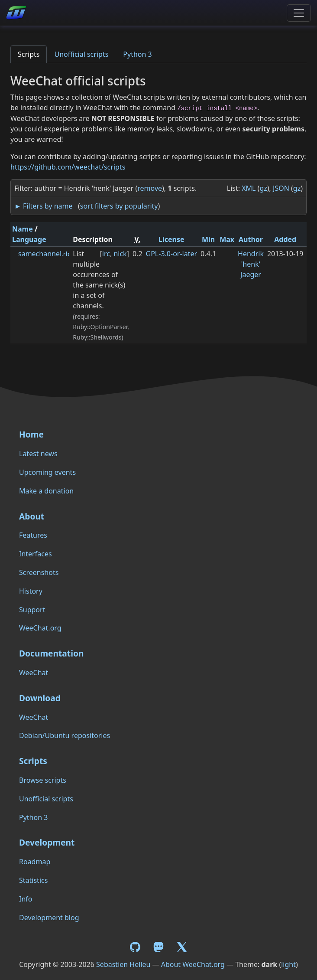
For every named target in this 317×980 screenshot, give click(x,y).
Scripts (29, 54)
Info (26, 899)
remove (150, 188)
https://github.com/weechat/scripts (68, 167)
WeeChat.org (40, 628)
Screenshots (39, 572)
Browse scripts (43, 780)
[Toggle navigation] (299, 13)
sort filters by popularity (119, 206)
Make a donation (46, 491)
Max (227, 239)
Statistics (33, 880)
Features (33, 535)
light (288, 964)
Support (32, 610)
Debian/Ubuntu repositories (65, 735)
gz (263, 188)
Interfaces (36, 554)
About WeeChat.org (193, 964)
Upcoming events (47, 472)
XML (249, 188)
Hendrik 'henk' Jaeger (251, 264)
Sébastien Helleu (123, 964)
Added (285, 239)
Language (29, 239)
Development (47, 842)
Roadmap (35, 862)
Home (31, 434)
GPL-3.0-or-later (172, 254)
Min (208, 239)
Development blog (49, 918)
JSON (281, 188)
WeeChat (34, 673)
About (32, 516)
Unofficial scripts (81, 54)
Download (40, 698)
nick (120, 254)
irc (106, 254)
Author (251, 239)
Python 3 (137, 54)
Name (23, 229)
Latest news (38, 454)
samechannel (44, 254)
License (171, 239)
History (31, 591)
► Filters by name (43, 206)
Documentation (51, 653)
